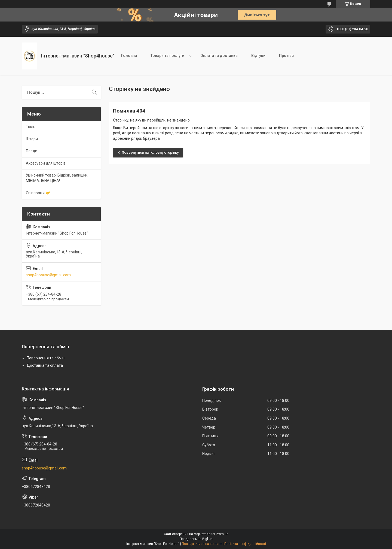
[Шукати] (94, 92)
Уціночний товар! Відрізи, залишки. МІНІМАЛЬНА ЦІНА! (57, 178)
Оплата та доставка (219, 56)
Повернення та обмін (46, 358)
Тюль (31, 127)
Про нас (286, 56)
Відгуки (258, 56)
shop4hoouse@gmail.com (48, 275)
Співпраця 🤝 (38, 193)
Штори (32, 139)
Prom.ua (222, 534)
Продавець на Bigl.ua (196, 539)
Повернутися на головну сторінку (150, 152)
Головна (129, 56)
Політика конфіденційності (245, 544)
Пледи (32, 151)
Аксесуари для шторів (46, 163)
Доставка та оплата (45, 365)
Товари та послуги (167, 56)
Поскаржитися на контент (202, 544)
